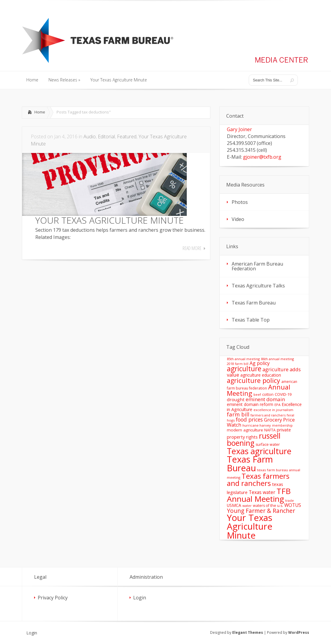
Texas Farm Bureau (254, 303)
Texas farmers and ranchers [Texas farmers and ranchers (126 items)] (258, 479)
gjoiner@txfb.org (262, 157)
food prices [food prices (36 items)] (249, 419)
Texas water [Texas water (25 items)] (262, 492)
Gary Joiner (239, 129)
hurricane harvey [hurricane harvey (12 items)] (257, 425)
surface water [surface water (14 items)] (268, 444)
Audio (90, 137)
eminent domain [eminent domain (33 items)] (265, 399)
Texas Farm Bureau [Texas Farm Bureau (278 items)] (250, 463)
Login (140, 598)
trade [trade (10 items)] (290, 501)
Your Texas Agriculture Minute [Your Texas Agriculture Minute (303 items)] (250, 526)
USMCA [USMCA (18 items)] (234, 505)
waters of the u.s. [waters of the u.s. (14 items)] (268, 506)
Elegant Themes (248, 632)
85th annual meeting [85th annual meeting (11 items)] (243, 359)
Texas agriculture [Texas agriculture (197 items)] (259, 451)
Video (238, 219)
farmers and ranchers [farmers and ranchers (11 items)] (268, 415)
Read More (192, 248)
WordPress (299, 632)
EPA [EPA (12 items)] (277, 405)
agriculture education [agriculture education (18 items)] (261, 375)
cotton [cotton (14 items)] (268, 394)
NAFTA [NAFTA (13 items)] (270, 430)
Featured (127, 137)
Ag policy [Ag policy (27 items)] (260, 363)
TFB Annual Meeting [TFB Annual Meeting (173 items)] (259, 495)
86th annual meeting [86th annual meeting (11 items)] (277, 359)
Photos (240, 202)
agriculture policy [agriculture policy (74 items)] (253, 380)
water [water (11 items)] (247, 506)
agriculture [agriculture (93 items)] (244, 369)
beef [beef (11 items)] (257, 394)
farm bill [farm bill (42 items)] (238, 414)
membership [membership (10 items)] (282, 425)
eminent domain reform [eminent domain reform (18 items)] (250, 404)
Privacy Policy (53, 598)
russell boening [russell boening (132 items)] (254, 440)
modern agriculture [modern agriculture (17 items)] (245, 430)
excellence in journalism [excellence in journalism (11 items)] (273, 410)
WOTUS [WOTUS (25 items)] (293, 505)
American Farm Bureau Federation (257, 266)
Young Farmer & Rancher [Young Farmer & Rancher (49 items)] (261, 511)
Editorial (106, 137)
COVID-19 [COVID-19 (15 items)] (283, 394)
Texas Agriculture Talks (258, 286)
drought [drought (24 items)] (236, 399)
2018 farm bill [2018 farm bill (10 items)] (238, 364)
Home (40, 112)
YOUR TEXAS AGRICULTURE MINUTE (110, 220)
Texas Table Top (251, 320)
